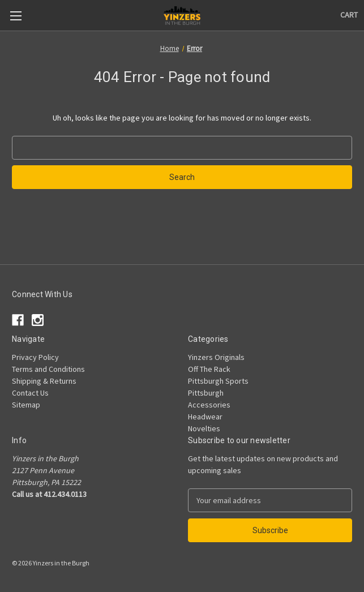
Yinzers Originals (216, 357)
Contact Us (30, 393)
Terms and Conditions (48, 369)
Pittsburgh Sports (218, 381)
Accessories (209, 405)
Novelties (204, 428)
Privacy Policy (35, 357)
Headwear (205, 417)
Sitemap (26, 405)
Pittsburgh (206, 393)
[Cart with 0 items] (349, 15)
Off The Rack (209, 369)
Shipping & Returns (44, 381)
